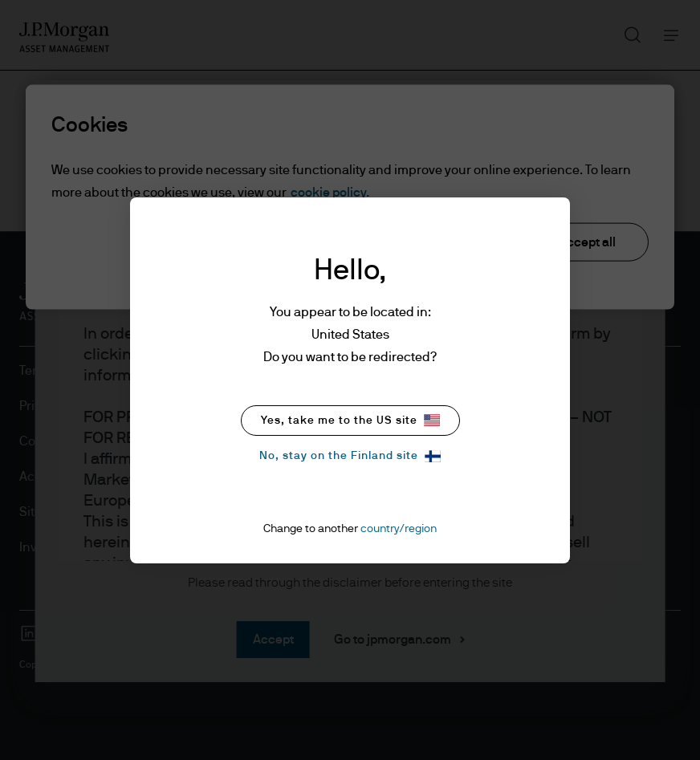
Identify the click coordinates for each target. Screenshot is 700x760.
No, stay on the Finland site (350, 456)
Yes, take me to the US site (350, 420)
